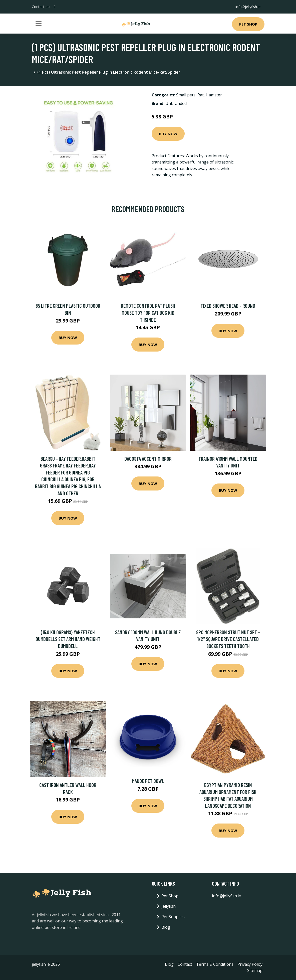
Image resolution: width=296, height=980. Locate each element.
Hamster (214, 95)
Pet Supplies (173, 917)
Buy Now (168, 134)
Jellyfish (169, 906)
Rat (201, 95)
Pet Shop (248, 24)
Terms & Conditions (215, 964)
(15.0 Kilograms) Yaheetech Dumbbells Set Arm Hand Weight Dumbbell (68, 639)
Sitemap (255, 970)
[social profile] (55, 7)
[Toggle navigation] (39, 24)
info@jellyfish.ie (248, 7)
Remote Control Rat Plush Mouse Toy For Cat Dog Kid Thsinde (148, 312)
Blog (166, 927)
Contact (185, 964)
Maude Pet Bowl (148, 781)
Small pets (186, 95)
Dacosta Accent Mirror (148, 459)
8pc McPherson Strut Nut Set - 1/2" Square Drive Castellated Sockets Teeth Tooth (228, 639)
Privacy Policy (250, 964)
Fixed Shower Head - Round (228, 306)
